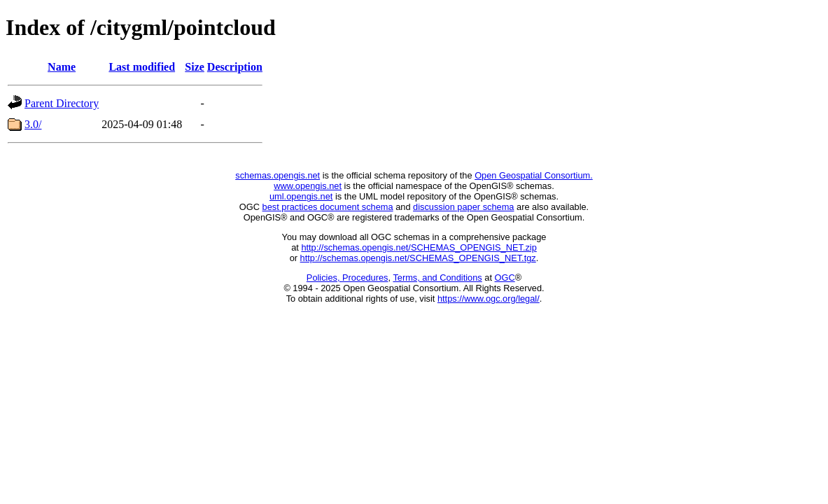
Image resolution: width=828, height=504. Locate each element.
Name (62, 67)
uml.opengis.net (301, 196)
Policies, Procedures (348, 278)
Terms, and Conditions (437, 278)
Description (235, 67)
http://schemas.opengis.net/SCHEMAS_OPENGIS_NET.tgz (418, 258)
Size (195, 67)
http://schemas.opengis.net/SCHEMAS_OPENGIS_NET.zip (419, 247)
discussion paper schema (463, 207)
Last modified (142, 67)
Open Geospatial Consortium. (534, 175)
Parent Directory (62, 103)
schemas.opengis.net (278, 175)
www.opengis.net (308, 186)
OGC (505, 278)
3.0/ (33, 124)
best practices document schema (328, 207)
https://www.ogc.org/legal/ (489, 299)
